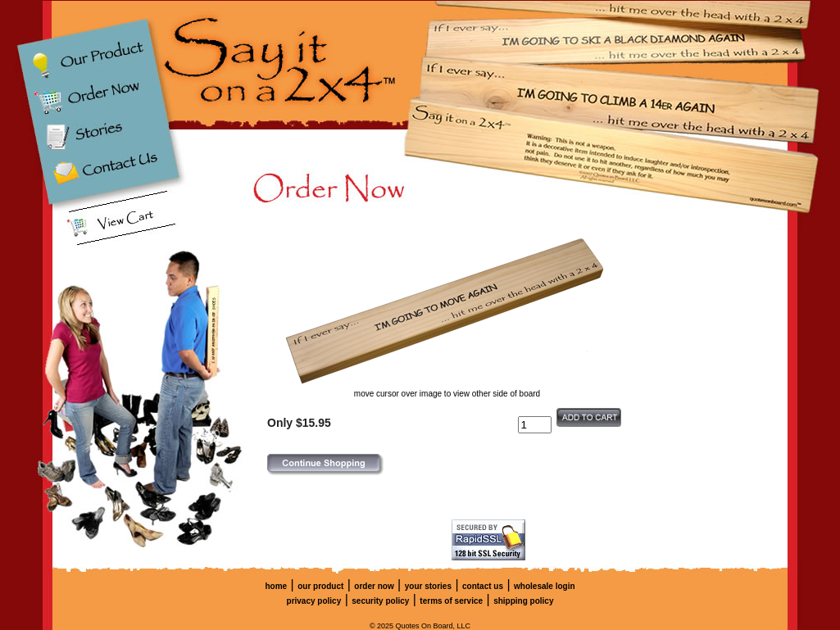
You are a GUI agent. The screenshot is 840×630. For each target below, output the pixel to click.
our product (320, 586)
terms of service (451, 601)
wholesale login (544, 586)
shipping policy (523, 601)
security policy (380, 601)
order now (374, 586)
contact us (483, 586)
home (276, 586)
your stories (428, 586)
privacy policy (314, 601)
